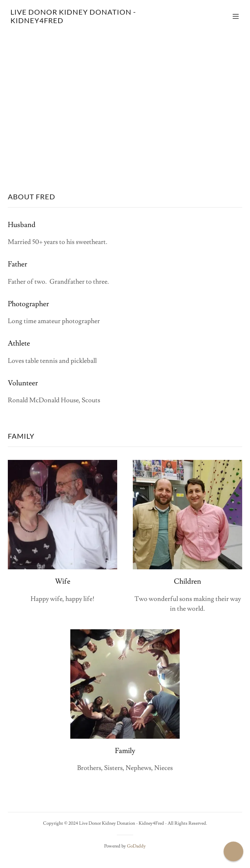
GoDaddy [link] (136, 846)
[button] (236, 16)
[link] (90, 21)
